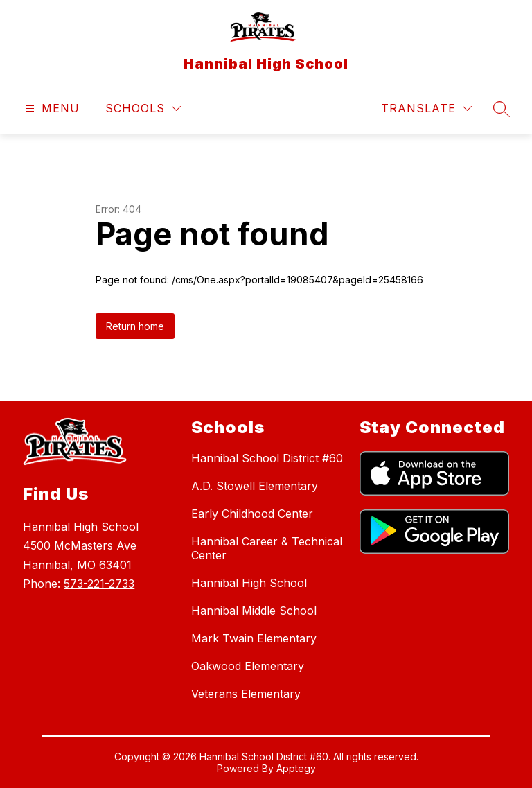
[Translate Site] (426, 108)
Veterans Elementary (246, 694)
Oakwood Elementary (248, 666)
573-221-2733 (99, 584)
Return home (135, 326)
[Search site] (502, 109)
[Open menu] (51, 108)
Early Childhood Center (252, 514)
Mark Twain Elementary (254, 638)
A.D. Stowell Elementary (255, 486)
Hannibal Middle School (254, 611)
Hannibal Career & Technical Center (267, 548)
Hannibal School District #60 (267, 458)
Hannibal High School (249, 583)
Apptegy (296, 768)
